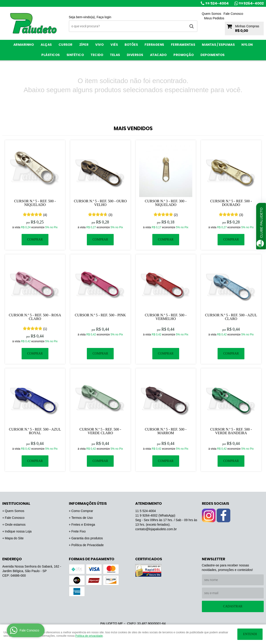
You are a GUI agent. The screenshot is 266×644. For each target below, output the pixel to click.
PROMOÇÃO (184, 55)
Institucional (16, 504)
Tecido (97, 55)
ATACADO (158, 55)
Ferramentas (183, 45)
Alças (46, 45)
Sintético (75, 55)
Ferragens (154, 45)
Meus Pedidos (214, 18)
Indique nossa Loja (18, 531)
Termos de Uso (82, 518)
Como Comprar (82, 511)
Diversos (135, 55)
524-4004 (217, 3)
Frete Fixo (79, 531)
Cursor (66, 45)
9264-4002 (251, 3)
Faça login (104, 17)
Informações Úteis (88, 504)
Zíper (84, 45)
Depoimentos (213, 55)
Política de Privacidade (88, 545)
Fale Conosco (233, 14)
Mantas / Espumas (218, 45)
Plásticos (51, 55)
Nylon (247, 45)
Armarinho (24, 45)
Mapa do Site (14, 538)
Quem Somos (212, 14)
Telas (115, 55)
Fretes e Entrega (83, 525)
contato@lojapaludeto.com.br (156, 529)
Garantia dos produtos (87, 538)
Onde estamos (15, 525)
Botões (131, 45)
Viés (114, 45)
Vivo (99, 45)
